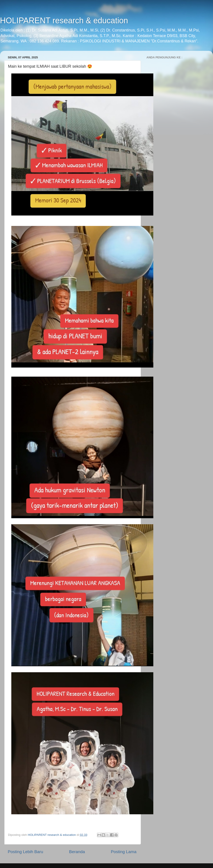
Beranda (77, 852)
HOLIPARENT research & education (64, 21)
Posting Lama (124, 852)
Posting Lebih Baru (26, 852)
